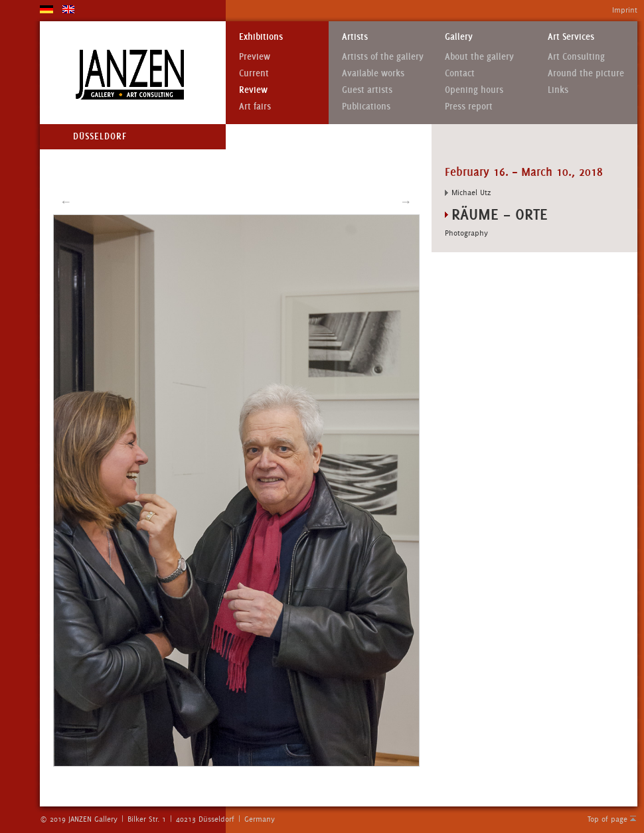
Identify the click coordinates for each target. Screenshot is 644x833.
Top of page (607, 819)
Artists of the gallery (383, 57)
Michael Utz (471, 192)
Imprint (625, 10)
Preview (255, 57)
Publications (366, 107)
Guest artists (367, 90)
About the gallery (479, 57)
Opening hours (474, 90)
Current (254, 73)
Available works (373, 73)
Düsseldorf (100, 136)
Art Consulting (576, 57)
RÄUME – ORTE (500, 214)
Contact (460, 73)
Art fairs (255, 107)
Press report (469, 107)
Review (253, 90)
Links (558, 90)
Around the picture (586, 73)
